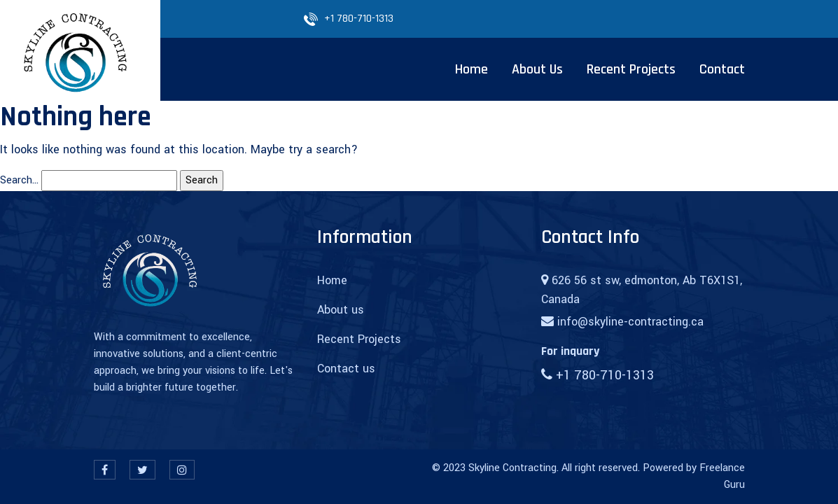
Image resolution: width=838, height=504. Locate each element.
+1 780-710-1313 (359, 19)
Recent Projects (359, 339)
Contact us (346, 369)
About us (341, 310)
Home (332, 280)
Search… (19, 180)
